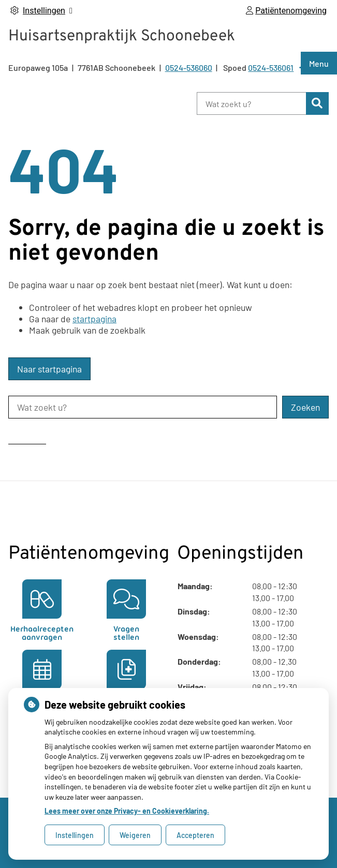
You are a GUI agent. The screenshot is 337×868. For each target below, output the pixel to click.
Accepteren (195, 835)
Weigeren (135, 835)
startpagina (94, 319)
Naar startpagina (49, 369)
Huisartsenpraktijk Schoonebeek (122, 36)
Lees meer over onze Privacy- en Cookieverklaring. (127, 811)
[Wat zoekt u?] (251, 103)
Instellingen (75, 835)
